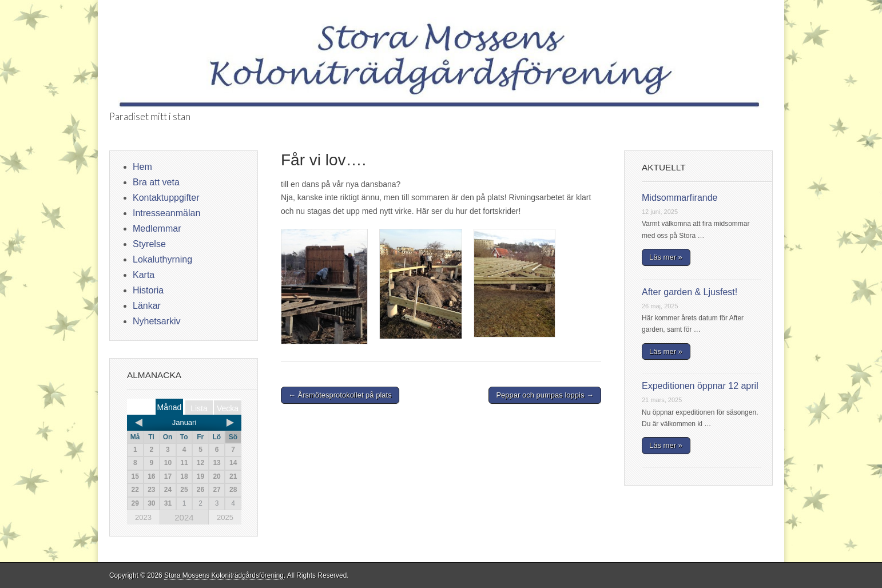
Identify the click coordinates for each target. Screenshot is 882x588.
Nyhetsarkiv (157, 321)
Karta (144, 275)
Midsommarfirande (680, 198)
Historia (148, 290)
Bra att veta (156, 182)
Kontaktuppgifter (166, 198)
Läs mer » (666, 257)
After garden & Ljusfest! (690, 292)
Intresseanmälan (166, 213)
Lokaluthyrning (162, 259)
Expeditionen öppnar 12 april (700, 386)
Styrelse (149, 244)
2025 (225, 517)
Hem (142, 167)
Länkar (147, 306)
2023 (143, 517)
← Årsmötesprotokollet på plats (340, 395)
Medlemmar (157, 229)
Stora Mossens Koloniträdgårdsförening (224, 575)
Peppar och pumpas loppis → (545, 395)
